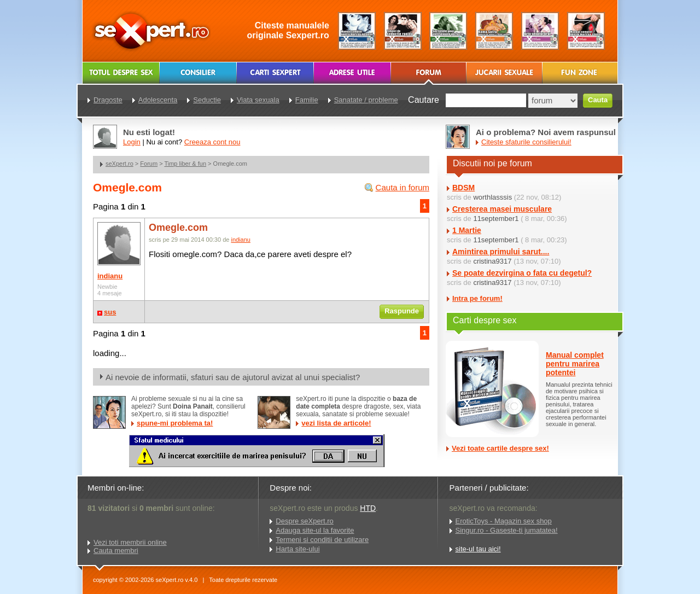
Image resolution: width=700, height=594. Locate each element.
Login (132, 142)
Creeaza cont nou (212, 142)
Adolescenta (158, 100)
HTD (368, 508)
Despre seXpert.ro (305, 521)
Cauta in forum (402, 187)
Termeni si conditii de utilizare (322, 540)
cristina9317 (492, 261)
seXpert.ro (119, 164)
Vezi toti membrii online (130, 542)
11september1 (496, 219)
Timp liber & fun (185, 164)
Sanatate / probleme (366, 100)
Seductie (207, 100)
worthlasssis (492, 197)
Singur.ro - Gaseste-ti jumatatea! (507, 530)
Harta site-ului (297, 549)
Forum (149, 164)
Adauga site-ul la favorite (315, 530)
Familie (307, 100)
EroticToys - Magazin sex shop (504, 521)
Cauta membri (116, 551)
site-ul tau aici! (478, 549)
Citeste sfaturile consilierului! (526, 142)
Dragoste (108, 100)
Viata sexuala (258, 100)
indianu (110, 276)
